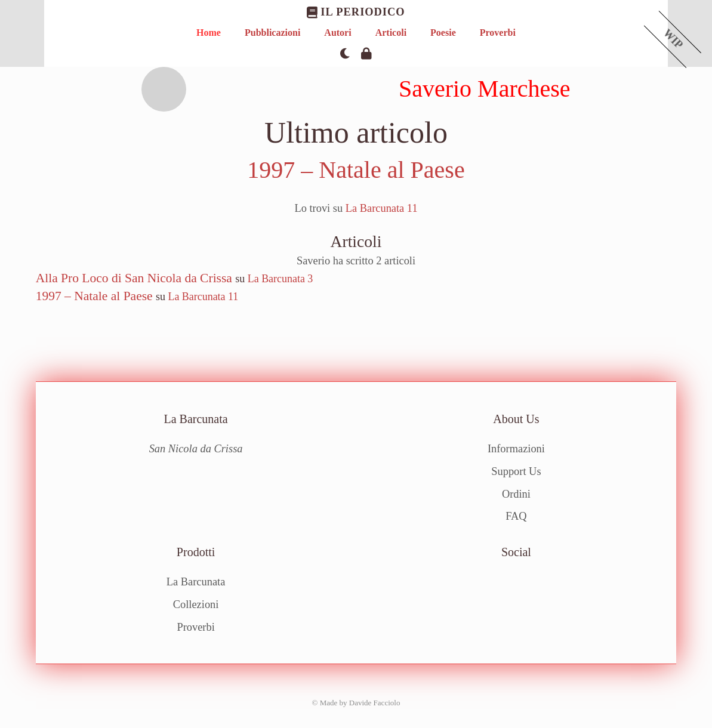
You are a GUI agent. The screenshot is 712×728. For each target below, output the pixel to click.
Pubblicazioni (272, 33)
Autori (337, 33)
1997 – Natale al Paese (356, 170)
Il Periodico (356, 12)
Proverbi (498, 33)
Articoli (391, 33)
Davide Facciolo (375, 703)
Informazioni (516, 449)
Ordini (516, 494)
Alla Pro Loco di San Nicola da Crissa (134, 278)
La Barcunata (196, 582)
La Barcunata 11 (382, 208)
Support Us (516, 471)
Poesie (443, 33)
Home (209, 33)
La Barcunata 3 (281, 279)
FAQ (516, 516)
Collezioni (196, 604)
